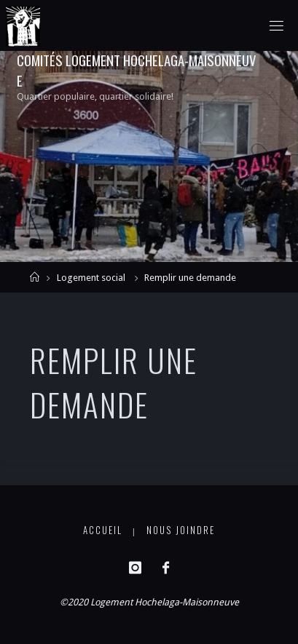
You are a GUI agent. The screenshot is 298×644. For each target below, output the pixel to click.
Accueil (103, 530)
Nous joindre (181, 530)
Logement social (91, 278)
